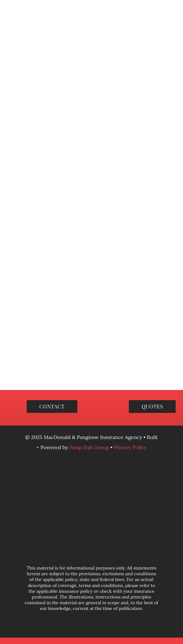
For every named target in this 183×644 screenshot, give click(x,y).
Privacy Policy (130, 447)
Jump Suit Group (90, 447)
